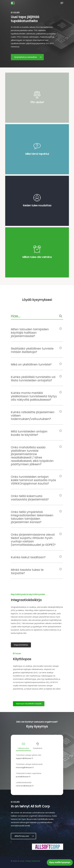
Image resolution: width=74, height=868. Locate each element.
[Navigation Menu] (62, 3)
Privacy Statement (33, 861)
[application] (60, 863)
